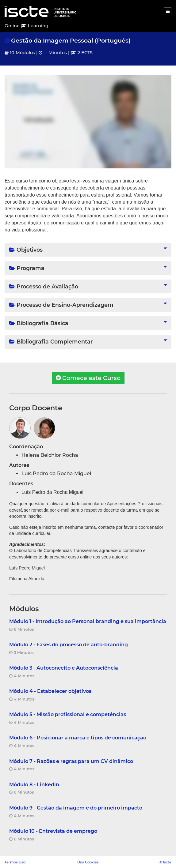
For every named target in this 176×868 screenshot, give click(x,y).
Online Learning (27, 26)
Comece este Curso (88, 378)
